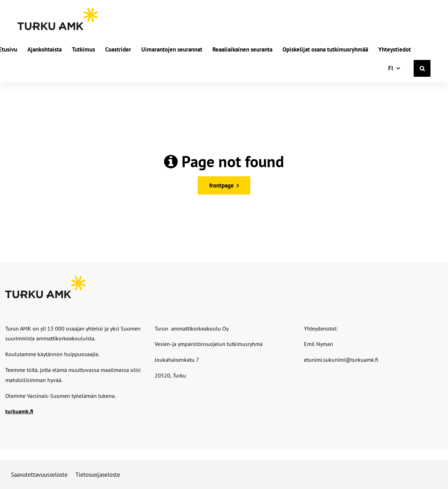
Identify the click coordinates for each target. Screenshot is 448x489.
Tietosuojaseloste (98, 475)
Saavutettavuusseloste (39, 475)
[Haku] (422, 68)
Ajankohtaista (45, 50)
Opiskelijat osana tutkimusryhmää (325, 50)
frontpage (222, 185)
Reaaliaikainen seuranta (242, 50)
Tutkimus (83, 50)
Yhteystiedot (395, 50)
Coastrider (118, 50)
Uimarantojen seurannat (172, 50)
